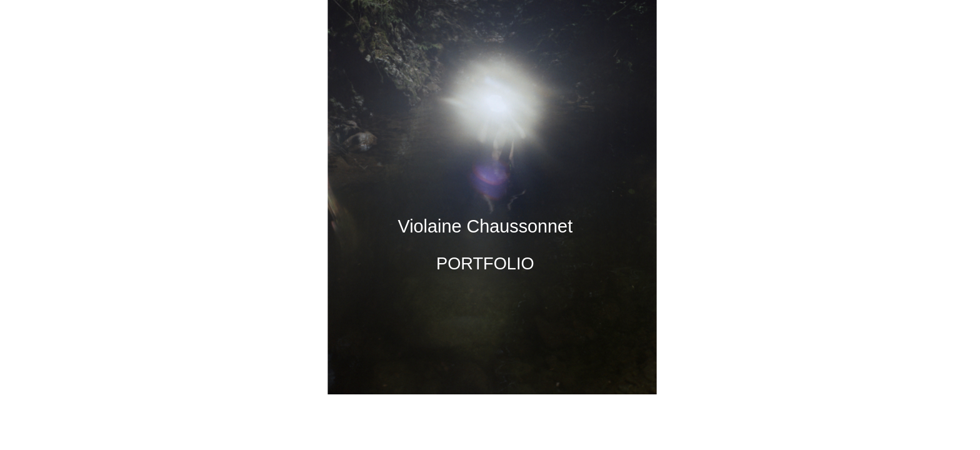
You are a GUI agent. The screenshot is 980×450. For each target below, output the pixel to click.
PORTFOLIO (485, 263)
